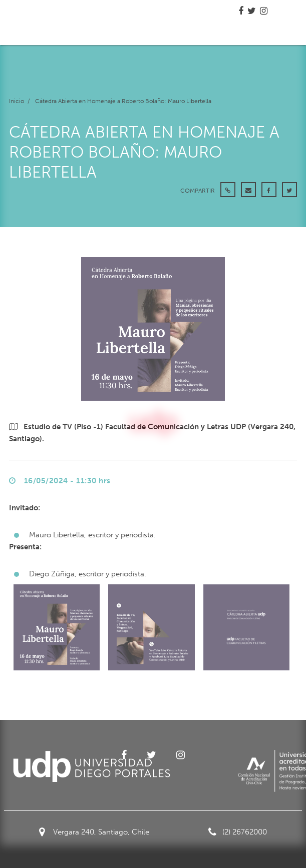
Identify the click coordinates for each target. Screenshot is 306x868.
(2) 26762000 (238, 832)
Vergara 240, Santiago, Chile (94, 832)
